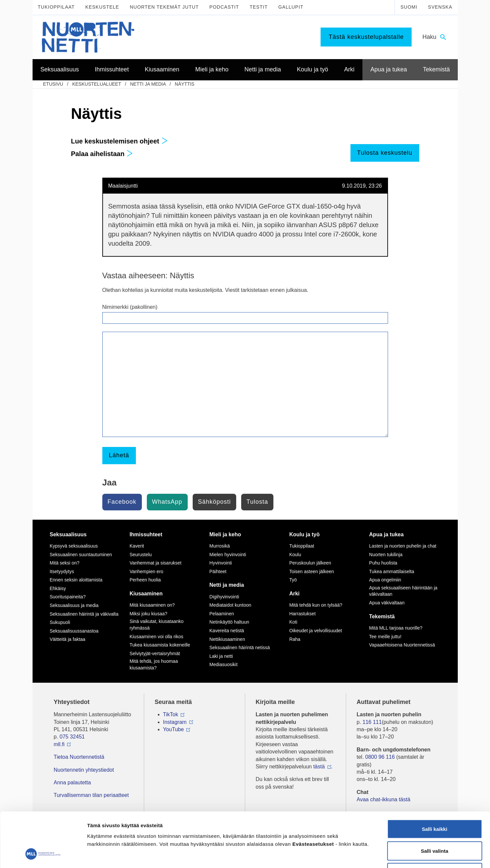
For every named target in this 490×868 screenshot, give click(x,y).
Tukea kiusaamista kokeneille (160, 645)
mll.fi (59, 744)
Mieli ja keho (225, 534)
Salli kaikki (435, 781)
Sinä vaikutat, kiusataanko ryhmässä (157, 625)
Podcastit (224, 7)
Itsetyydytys (62, 571)
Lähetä (119, 455)
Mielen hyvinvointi (228, 555)
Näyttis (185, 84)
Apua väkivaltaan (387, 603)
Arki (294, 594)
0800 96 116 (380, 757)
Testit (258, 7)
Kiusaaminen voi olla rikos (156, 637)
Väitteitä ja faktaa (68, 639)
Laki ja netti (221, 656)
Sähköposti (214, 502)
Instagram (175, 722)
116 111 (372, 722)
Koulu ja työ (305, 534)
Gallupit (291, 7)
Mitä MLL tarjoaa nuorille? (396, 628)
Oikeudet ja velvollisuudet (316, 631)
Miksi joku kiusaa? (148, 614)
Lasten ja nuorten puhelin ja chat (403, 546)
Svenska (440, 7)
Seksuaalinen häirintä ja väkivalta (84, 614)
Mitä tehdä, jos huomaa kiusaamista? (154, 664)
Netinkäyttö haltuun (229, 622)
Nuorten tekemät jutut (164, 7)
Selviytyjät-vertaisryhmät (155, 653)
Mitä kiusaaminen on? (152, 605)
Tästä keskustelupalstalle (366, 37)
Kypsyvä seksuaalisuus (74, 546)
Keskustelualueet (97, 84)
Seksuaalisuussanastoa (74, 631)
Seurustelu (141, 555)
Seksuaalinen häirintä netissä (240, 648)
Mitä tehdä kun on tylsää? (316, 605)
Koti (293, 622)
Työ (293, 580)
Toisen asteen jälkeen (312, 571)
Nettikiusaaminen (227, 639)
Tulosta (257, 502)
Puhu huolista (383, 563)
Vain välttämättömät (435, 824)
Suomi (409, 7)
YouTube (174, 729)
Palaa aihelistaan (102, 154)
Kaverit (137, 546)
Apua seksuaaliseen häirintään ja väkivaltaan (403, 591)
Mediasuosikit (223, 664)
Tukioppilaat (56, 7)
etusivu (53, 84)
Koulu (295, 555)
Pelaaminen (222, 614)
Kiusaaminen (146, 594)
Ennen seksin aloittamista (76, 580)
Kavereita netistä (227, 631)
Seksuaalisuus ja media (74, 605)
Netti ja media (148, 84)
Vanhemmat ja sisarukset (155, 563)
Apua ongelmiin (385, 580)
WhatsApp (167, 502)
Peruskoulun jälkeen (310, 563)
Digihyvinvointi (224, 597)
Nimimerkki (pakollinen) (130, 307)
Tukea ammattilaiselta (392, 571)
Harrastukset (302, 614)
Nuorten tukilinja (386, 555)
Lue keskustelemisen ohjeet (119, 141)
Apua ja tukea (386, 534)
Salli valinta (435, 803)
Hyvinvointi (221, 563)
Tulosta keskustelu (385, 153)
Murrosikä (219, 546)
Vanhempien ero (147, 571)
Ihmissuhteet (146, 534)
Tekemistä (382, 616)
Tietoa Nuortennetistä (79, 757)
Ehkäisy (58, 588)
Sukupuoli (60, 622)
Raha (295, 639)
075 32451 (72, 737)
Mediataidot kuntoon (230, 605)
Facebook (122, 502)
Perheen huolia (145, 580)
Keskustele (102, 7)
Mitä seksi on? (65, 563)
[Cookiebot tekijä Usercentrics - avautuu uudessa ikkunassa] (43, 855)
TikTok (171, 714)
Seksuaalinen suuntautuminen (81, 555)
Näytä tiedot (355, 855)
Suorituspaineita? (68, 597)
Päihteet (218, 571)
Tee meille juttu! (385, 637)
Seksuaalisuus (68, 534)
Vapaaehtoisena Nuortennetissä (402, 645)
